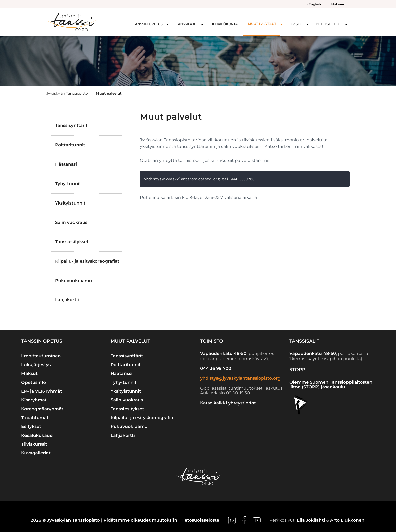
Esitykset (31, 427)
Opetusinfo (34, 382)
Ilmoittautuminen (41, 356)
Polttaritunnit (70, 145)
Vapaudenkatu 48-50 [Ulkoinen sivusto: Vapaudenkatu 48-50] (223, 354)
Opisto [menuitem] (296, 24)
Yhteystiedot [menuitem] (328, 24)
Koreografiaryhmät (42, 409)
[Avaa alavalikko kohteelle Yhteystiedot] (346, 24)
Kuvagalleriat (36, 453)
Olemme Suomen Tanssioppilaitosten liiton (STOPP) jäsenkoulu (331, 385)
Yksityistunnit (70, 203)
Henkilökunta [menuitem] (224, 24)
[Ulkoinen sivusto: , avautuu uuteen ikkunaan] (232, 520)
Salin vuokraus (71, 223)
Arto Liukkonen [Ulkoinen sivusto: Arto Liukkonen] (347, 520)
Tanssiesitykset (72, 242)
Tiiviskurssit (34, 444)
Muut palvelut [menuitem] (262, 24)
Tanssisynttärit (71, 126)
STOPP (297, 370)
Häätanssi (66, 164)
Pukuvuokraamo (73, 281)
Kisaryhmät (34, 400)
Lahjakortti (67, 300)
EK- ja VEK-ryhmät (42, 391)
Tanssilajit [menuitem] (187, 24)
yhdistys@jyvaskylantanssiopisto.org (240, 378)
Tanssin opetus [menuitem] (148, 24)
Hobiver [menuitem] (338, 4)
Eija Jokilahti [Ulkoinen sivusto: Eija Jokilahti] (311, 520)
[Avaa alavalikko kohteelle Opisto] (307, 24)
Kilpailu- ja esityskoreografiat (87, 261)
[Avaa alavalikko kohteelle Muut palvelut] (281, 24)
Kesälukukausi (37, 435)
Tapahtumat (35, 418)
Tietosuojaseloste (200, 520)
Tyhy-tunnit (68, 184)
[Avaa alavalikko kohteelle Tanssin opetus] (168, 24)
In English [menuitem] (313, 4)
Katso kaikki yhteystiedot (228, 403)
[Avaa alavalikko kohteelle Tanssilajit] (202, 24)
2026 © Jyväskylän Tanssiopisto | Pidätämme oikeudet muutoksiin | (106, 520)
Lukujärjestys (36, 365)
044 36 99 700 (216, 369)
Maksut (29, 374)
